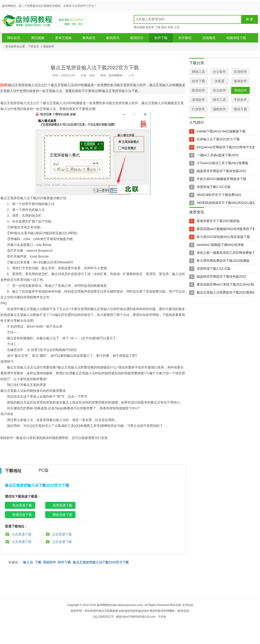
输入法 (28, 562)
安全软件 (219, 90)
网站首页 (14, 38)
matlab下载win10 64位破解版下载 (221, 131)
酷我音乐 (137, 38)
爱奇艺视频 (63, 38)
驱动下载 (240, 109)
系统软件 (49, 562)
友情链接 (188, 605)
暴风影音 (89, 38)
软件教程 (185, 38)
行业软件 (198, 109)
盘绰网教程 (28, 22)
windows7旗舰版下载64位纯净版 (220, 245)
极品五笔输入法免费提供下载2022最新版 (226, 292)
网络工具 (198, 72)
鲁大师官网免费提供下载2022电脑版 (223, 261)
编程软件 (219, 109)
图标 (164, 27)
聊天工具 (219, 100)
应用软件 (240, 72)
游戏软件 (198, 100)
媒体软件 (240, 81)
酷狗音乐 (113, 38)
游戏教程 (209, 38)
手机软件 (240, 100)
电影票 (150, 27)
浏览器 (219, 81)
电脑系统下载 (236, 38)
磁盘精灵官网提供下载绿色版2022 (221, 171)
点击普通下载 (22, 534)
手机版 (162, 617)
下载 (158, 27)
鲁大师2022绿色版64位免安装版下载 (223, 237)
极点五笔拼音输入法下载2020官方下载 (101, 562)
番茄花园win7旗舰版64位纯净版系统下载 (226, 229)
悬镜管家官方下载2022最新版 (218, 221)
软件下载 (161, 38)
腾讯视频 (139, 27)
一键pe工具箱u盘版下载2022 (218, 155)
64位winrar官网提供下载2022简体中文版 (226, 147)
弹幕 (170, 27)
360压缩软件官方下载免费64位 (219, 195)
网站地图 (175, 605)
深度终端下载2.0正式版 (214, 187)
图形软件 (198, 90)
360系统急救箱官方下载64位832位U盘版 (226, 203)
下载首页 (33, 46)
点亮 (177, 27)
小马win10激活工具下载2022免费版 (222, 163)
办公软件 (219, 72)
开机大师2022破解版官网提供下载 (221, 179)
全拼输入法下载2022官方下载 (218, 139)
